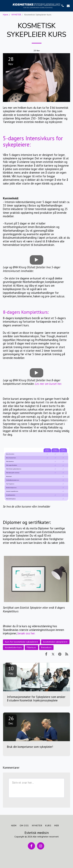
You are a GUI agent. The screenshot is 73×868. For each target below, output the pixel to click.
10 (11, 670)
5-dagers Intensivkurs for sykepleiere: (33, 141)
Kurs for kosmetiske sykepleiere (22, 642)
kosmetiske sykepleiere (55, 642)
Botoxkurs (46, 647)
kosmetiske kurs (13, 647)
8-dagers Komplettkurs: (26, 312)
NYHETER (16, 15)
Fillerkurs (31, 647)
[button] (4, 6)
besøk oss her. (26, 633)
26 (11, 720)
